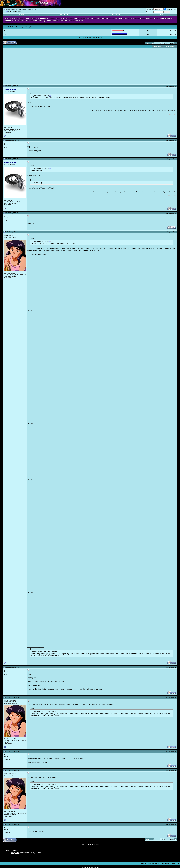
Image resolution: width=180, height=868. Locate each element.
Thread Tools (157, 46)
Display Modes (169, 46)
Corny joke (15, 853)
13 (167, 43)
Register (22, 15)
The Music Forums (21, 10)
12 (148, 30)
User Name (150, 9)
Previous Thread (86, 844)
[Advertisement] (25, 66)
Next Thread (96, 844)
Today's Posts (117, 15)
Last (172, 43)
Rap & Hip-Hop (32, 10)
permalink (172, 86)
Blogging (63, 15)
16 (148, 34)
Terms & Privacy (146, 863)
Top (178, 863)
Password (149, 12)
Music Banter (10, 10)
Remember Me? (170, 10)
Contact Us (156, 863)
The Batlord (10, 235)
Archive (173, 863)
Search (161, 15)
